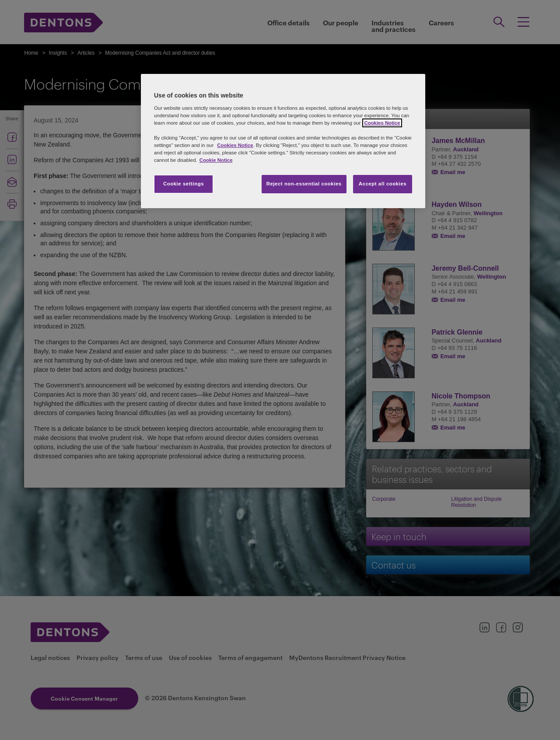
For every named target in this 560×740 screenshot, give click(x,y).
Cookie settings (184, 184)
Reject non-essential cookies (304, 184)
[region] (283, 141)
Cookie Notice (216, 160)
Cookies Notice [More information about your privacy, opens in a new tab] (382, 123)
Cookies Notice (235, 145)
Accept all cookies (383, 184)
